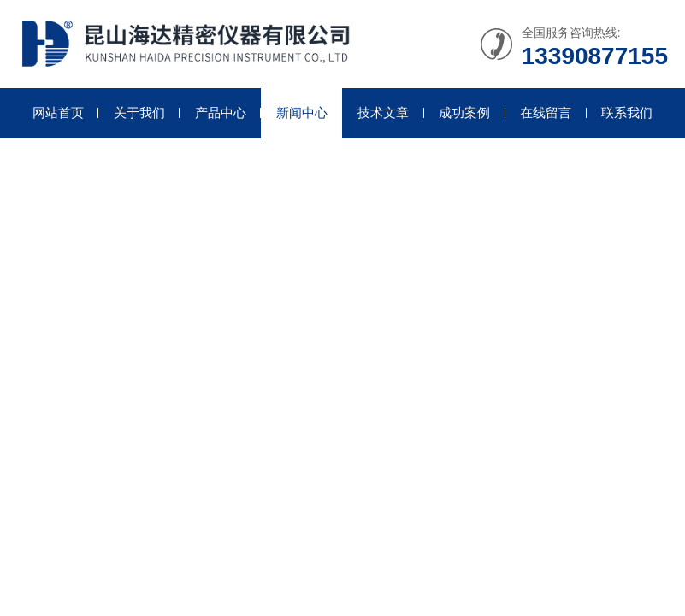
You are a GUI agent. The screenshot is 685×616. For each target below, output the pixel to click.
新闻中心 (302, 113)
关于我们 (139, 113)
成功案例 (464, 113)
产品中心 (221, 113)
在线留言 (546, 113)
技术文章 (383, 113)
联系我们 (627, 113)
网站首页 (58, 113)
